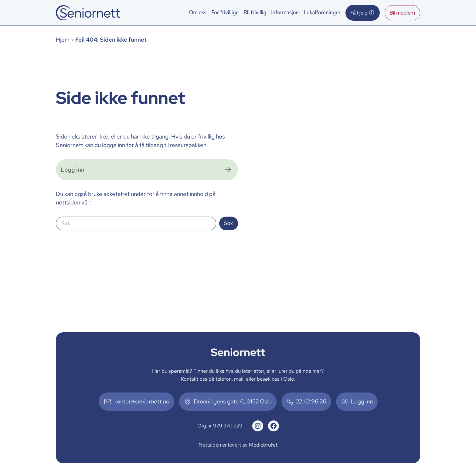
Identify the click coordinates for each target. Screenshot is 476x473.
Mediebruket (263, 445)
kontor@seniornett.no (142, 401)
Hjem (63, 40)
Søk (228, 223)
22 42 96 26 (311, 401)
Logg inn (362, 401)
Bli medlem (402, 13)
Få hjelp (363, 13)
